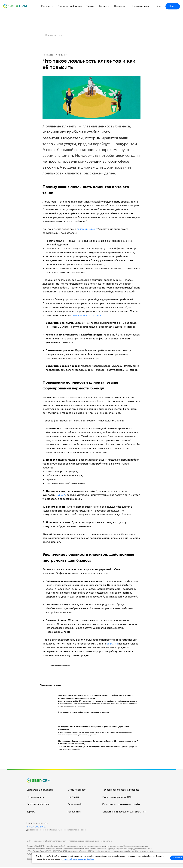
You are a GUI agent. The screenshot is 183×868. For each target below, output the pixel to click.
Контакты (104, 6)
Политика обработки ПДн (117, 799)
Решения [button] (46, 6)
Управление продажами (40, 792)
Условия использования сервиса (121, 791)
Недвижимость (35, 799)
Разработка (74, 813)
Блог (159, 6)
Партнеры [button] (120, 6)
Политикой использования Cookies (78, 859)
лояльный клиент (87, 230)
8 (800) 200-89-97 (36, 828)
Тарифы (90, 6)
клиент (61, 496)
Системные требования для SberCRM (124, 813)
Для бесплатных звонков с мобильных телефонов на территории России (56, 832)
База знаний (75, 806)
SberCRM (112, 645)
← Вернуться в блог (53, 35)
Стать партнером (78, 791)
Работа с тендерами (38, 806)
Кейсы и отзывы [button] (141, 6)
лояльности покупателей (87, 316)
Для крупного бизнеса (70, 6)
